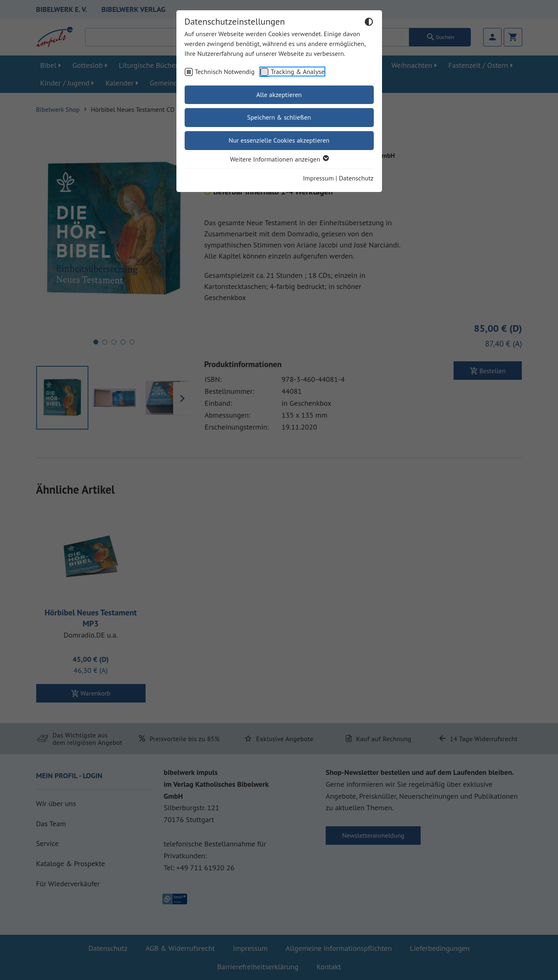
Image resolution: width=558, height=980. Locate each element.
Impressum (318, 178)
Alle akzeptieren (279, 95)
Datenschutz (356, 178)
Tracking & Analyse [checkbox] (298, 72)
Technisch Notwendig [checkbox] (225, 72)
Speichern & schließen (279, 117)
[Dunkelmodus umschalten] (369, 23)
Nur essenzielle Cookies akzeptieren (279, 140)
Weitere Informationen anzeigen (279, 159)
